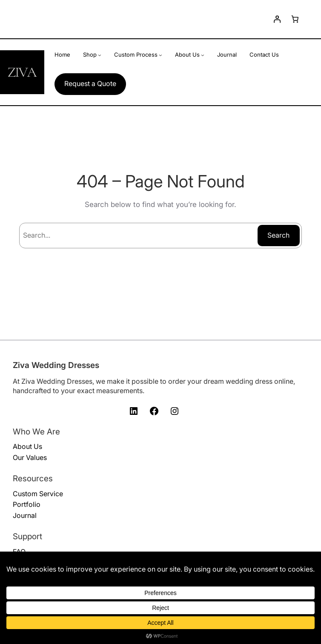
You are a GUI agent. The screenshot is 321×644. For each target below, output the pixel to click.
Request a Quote (90, 83)
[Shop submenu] (100, 55)
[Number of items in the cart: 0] (295, 19)
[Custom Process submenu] (160, 55)
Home (62, 55)
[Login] (277, 19)
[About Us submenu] (203, 55)
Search (278, 235)
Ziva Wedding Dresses (56, 365)
